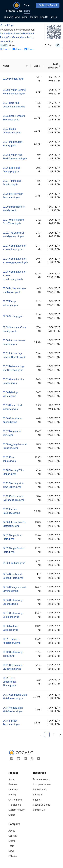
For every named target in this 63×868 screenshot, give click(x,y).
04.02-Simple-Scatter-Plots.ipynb (14, 550)
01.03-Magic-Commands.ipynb (12, 131)
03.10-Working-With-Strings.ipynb (13, 472)
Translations (15, 805)
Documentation (41, 779)
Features (11, 11)
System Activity (16, 810)
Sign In (53, 17)
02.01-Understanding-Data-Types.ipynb (14, 222)
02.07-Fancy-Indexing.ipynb (10, 303)
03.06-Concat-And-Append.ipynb (12, 420)
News (17, 17)
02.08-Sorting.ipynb (13, 316)
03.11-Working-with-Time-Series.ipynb (13, 485)
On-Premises (15, 800)
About (25, 17)
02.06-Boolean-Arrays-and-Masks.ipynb (14, 290)
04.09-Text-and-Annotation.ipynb (12, 641)
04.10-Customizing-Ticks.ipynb (13, 654)
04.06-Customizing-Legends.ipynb (13, 602)
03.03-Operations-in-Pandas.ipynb (13, 381)
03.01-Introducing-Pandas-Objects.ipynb (14, 355)
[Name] (15, 66)
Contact (13, 836)
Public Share (40, 790)
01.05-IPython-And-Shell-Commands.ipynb (15, 157)
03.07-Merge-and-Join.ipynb (12, 433)
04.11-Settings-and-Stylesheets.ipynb (13, 667)
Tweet (5, 49)
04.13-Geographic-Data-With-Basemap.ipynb (15, 697)
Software (38, 795)
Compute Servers (42, 785)
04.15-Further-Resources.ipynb (11, 723)
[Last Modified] (53, 66)
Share (27, 11)
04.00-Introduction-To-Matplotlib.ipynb (14, 524)
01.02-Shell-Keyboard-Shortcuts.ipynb (14, 118)
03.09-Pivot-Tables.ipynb (9, 459)
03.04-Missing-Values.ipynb (10, 394)
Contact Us (39, 810)
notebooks (6, 41)
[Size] (37, 66)
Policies (34, 17)
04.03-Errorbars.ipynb (14, 563)
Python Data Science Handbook (17, 34)
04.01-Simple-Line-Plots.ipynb (12, 537)
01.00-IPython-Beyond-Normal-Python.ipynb (14, 92)
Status (12, 815)
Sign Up (44, 17)
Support (8, 17)
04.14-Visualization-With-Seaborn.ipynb (13, 710)
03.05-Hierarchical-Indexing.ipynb (13, 407)
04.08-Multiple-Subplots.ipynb (10, 628)
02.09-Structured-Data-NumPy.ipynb (15, 329)
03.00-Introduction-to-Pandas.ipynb (14, 342)
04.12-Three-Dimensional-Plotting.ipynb (10, 682)
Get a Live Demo (42, 805)
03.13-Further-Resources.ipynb (11, 511)
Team (11, 846)
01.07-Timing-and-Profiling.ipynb (12, 183)
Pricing (12, 795)
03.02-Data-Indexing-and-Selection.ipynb (14, 368)
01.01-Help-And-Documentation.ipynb (14, 105)
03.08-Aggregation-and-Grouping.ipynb (15, 446)
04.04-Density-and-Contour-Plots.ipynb (13, 576)
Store (27, 5)
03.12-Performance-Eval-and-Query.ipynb (14, 498)
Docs (20, 11)
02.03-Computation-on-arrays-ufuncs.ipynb (15, 248)
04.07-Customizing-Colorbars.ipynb (13, 615)
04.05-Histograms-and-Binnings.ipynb (15, 589)
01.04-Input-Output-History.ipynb (13, 144)
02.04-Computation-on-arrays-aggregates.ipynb (15, 261)
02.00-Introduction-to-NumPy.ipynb (14, 209)
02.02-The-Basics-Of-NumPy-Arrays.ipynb (14, 235)
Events (12, 841)
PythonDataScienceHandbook (16, 37)
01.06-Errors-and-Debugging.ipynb (12, 170)
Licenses (13, 790)
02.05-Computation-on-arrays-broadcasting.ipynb (15, 275)
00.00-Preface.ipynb (13, 79)
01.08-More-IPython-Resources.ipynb (13, 196)
